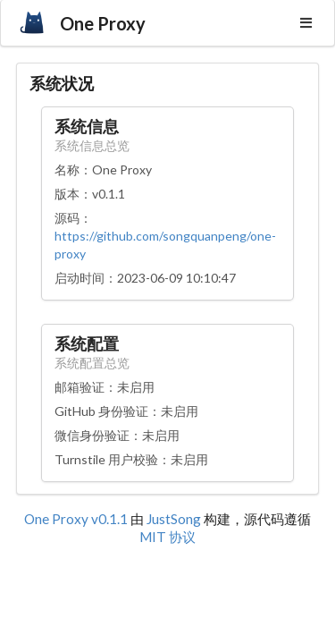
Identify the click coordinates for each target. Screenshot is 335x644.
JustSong (174, 519)
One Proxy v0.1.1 (77, 519)
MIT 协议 (167, 537)
